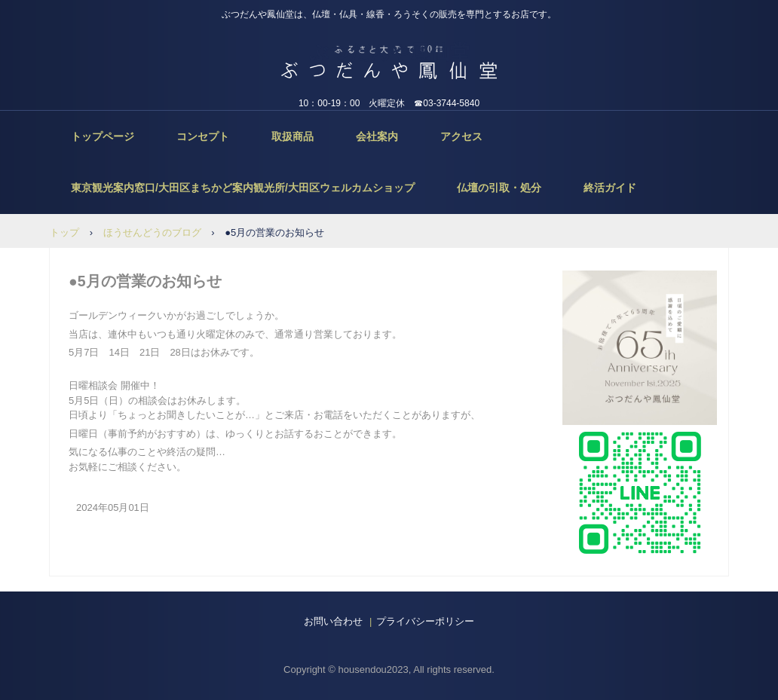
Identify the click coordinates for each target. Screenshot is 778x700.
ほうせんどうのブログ (152, 232)
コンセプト (203, 136)
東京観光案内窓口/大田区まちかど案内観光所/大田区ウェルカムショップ (243, 188)
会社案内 (377, 136)
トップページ (103, 136)
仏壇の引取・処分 (499, 188)
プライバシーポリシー (425, 621)
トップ (64, 232)
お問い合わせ (333, 621)
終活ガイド (610, 188)
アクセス (461, 136)
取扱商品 (293, 136)
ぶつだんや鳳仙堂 (389, 52)
